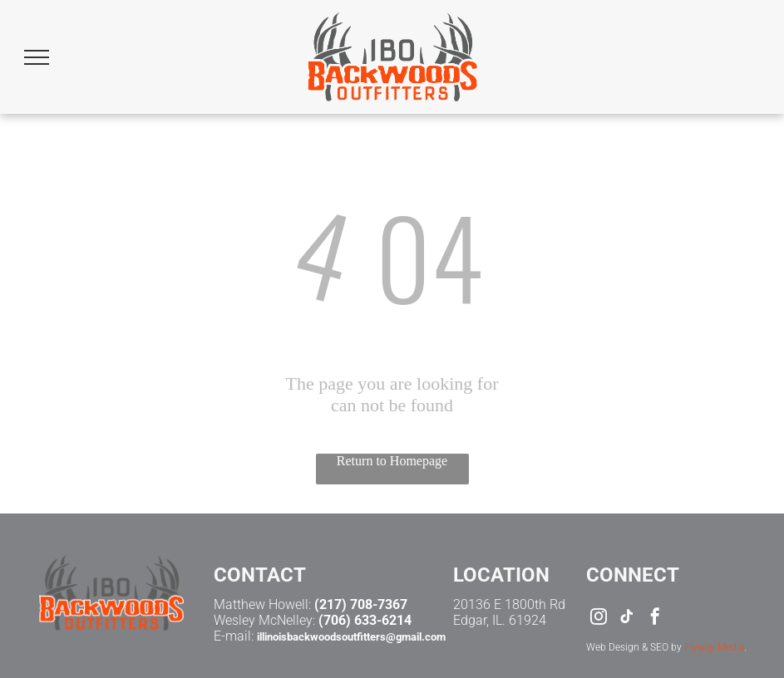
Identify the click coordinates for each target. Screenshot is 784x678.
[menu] (37, 57)
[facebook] (655, 619)
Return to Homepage (392, 461)
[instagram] (599, 619)
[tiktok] (627, 619)
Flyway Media (714, 647)
